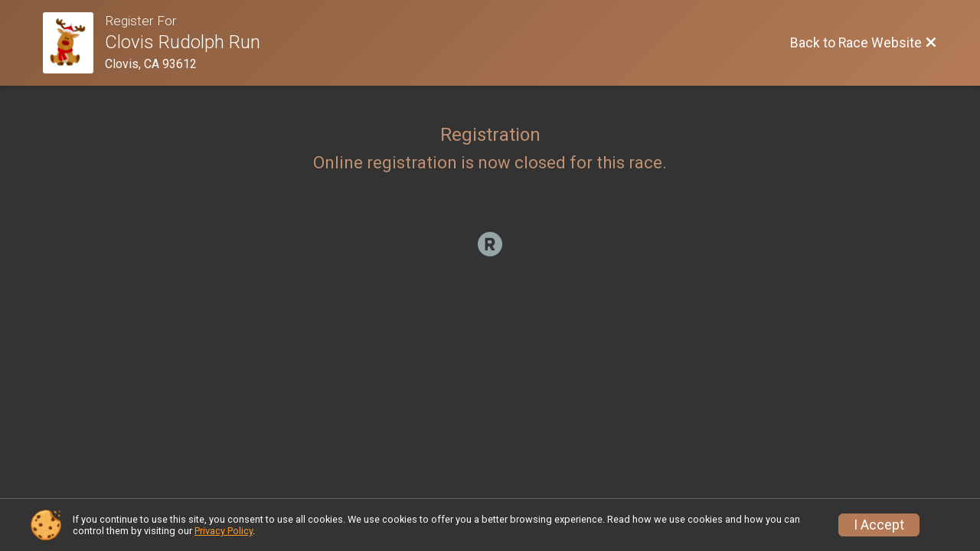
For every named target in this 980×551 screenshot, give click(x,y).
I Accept (879, 525)
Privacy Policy (224, 531)
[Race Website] (74, 43)
